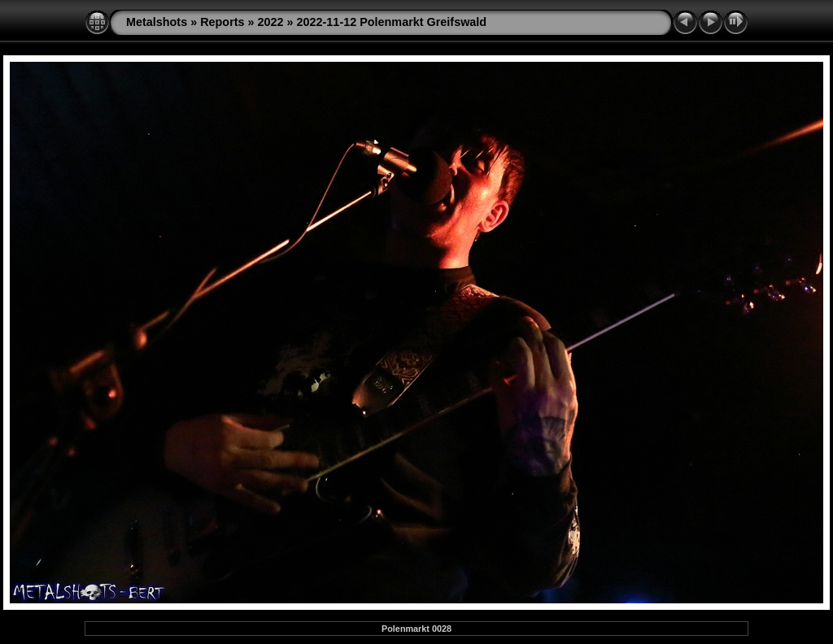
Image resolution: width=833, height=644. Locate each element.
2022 (271, 22)
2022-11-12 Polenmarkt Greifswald (392, 22)
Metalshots (157, 22)
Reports (222, 22)
